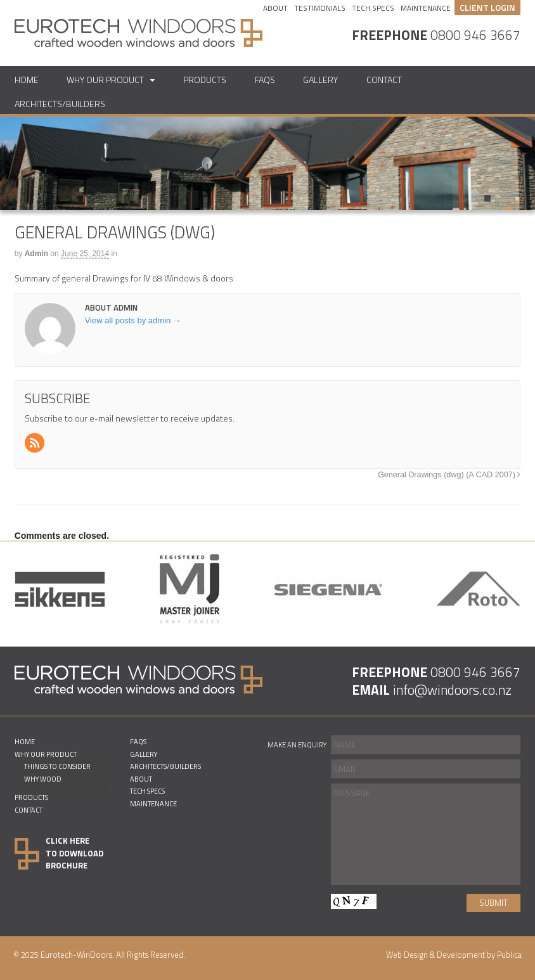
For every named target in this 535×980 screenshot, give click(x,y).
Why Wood (43, 779)
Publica (509, 955)
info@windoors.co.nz (452, 690)
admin (36, 254)
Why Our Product (105, 80)
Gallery (320, 80)
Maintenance (426, 8)
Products (205, 80)
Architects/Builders (60, 104)
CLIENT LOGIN (487, 7)
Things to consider (57, 766)
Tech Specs (373, 8)
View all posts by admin (133, 320)
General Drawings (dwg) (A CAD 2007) (449, 475)
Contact (384, 80)
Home (27, 80)
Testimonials (320, 8)
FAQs (265, 80)
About (275, 8)
